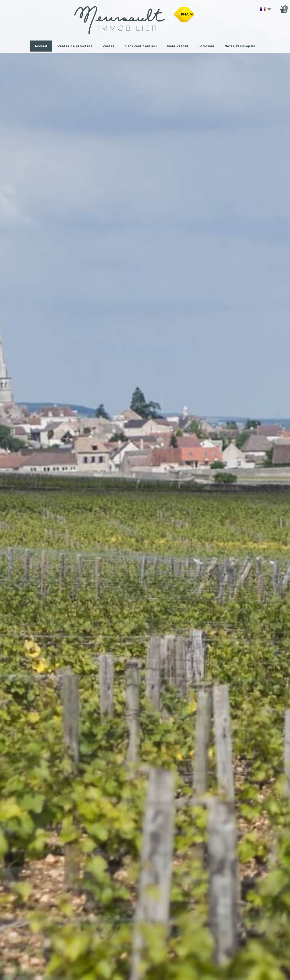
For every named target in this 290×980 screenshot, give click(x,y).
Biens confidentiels (141, 46)
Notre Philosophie (240, 46)
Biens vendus (178, 46)
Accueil (41, 46)
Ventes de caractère (75, 46)
